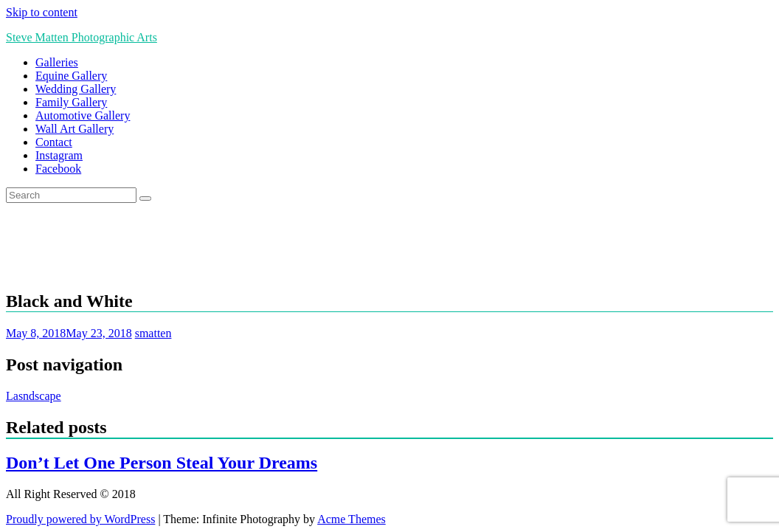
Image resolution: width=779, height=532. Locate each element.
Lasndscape (34, 396)
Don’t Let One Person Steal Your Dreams (162, 463)
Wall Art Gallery (75, 129)
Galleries (57, 62)
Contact (54, 142)
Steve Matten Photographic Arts (82, 37)
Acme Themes (352, 519)
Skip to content (42, 12)
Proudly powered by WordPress (80, 519)
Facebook (58, 169)
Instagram (59, 155)
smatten (153, 333)
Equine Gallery (71, 76)
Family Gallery (71, 102)
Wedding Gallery (76, 89)
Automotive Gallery (83, 115)
